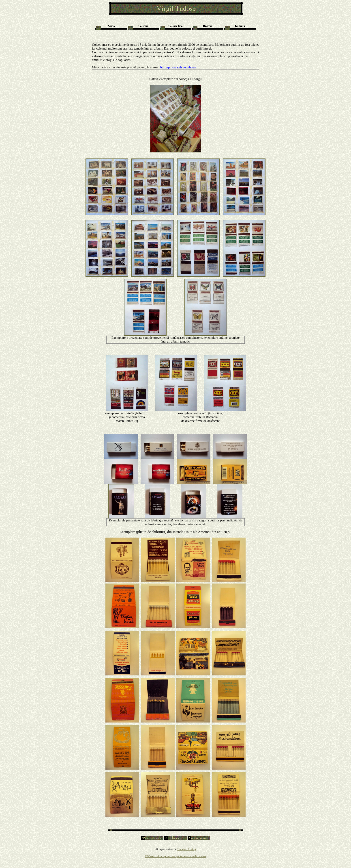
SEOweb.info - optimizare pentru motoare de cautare (175, 856)
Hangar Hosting (187, 849)
